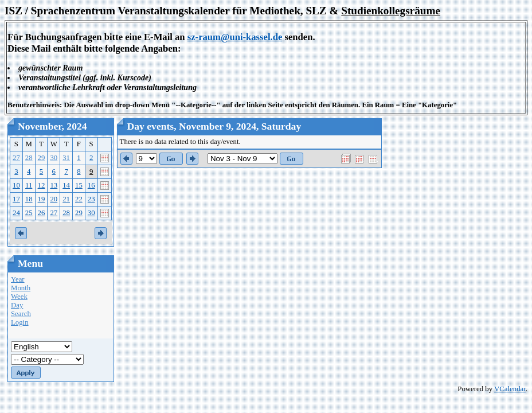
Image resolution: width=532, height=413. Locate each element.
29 (42, 158)
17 (16, 199)
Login (20, 322)
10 (16, 185)
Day (17, 305)
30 (54, 158)
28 (29, 158)
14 (66, 185)
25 (29, 213)
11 (29, 185)
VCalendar (510, 389)
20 (54, 199)
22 (79, 199)
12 (42, 185)
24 (16, 213)
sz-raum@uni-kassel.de (235, 37)
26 (42, 213)
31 (66, 158)
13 (54, 185)
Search (21, 314)
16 (91, 185)
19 (42, 199)
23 (91, 199)
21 (66, 199)
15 (79, 185)
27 (16, 158)
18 (29, 199)
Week (19, 297)
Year (18, 279)
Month (21, 288)
